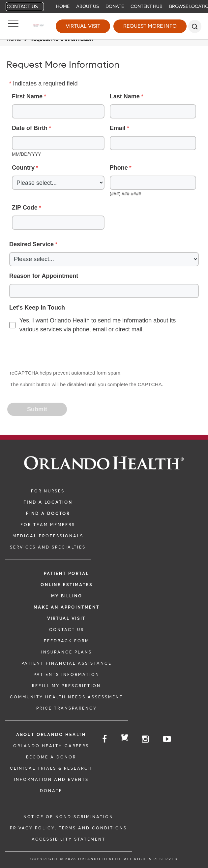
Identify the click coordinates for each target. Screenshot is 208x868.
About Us (88, 6)
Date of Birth (30, 128)
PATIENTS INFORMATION (67, 675)
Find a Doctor (48, 514)
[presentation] (58, 352)
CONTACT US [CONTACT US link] (67, 630)
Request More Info (150, 26)
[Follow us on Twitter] (125, 738)
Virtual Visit (83, 26)
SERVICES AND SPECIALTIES (48, 547)
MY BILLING (67, 596)
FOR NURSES (48, 491)
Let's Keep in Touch (37, 308)
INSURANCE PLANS (67, 652)
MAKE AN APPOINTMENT (67, 607)
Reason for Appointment (44, 276)
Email (118, 128)
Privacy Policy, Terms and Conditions (68, 828)
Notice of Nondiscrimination (68, 817)
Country (23, 168)
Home (63, 6)
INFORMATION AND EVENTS (51, 780)
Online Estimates (67, 585)
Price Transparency (67, 708)
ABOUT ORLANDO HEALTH (51, 735)
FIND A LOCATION (48, 502)
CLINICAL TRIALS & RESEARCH (51, 768)
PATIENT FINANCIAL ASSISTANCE (67, 663)
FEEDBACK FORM (67, 641)
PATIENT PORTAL (66, 574)
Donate (115, 6)
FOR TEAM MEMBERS (48, 525)
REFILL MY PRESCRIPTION (66, 686)
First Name (27, 96)
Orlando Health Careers (51, 746)
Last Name (125, 96)
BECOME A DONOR (51, 757)
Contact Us (22, 7)
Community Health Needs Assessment (66, 697)
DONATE (51, 791)
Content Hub (147, 6)
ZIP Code (25, 208)
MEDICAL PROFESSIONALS (48, 536)
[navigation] (104, 7)
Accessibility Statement (69, 839)
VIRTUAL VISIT (66, 618)
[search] (195, 26)
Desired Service (31, 244)
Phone (119, 168)
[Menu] (13, 26)
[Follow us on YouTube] (167, 739)
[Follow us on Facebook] (105, 739)
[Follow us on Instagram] (146, 739)
